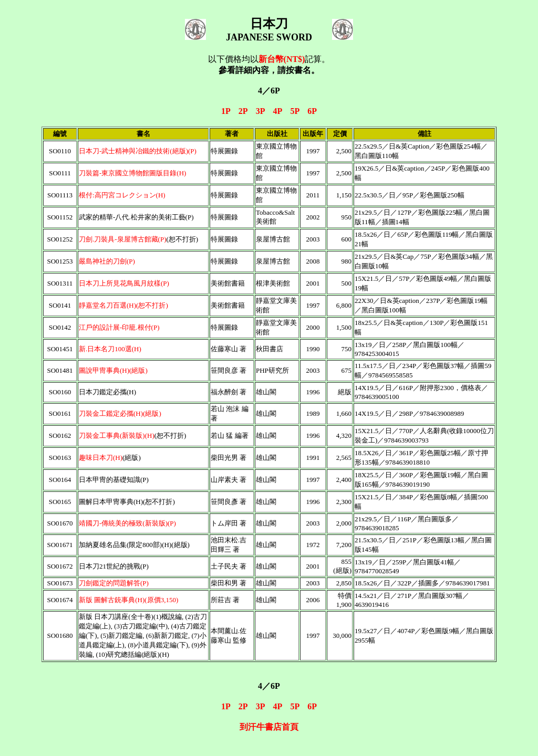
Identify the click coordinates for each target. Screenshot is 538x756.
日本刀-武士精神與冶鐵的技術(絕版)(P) (138, 151)
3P (260, 111)
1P (226, 111)
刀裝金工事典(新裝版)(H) (117, 435)
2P (243, 111)
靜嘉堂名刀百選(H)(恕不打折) (123, 305)
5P (294, 111)
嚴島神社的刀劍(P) (107, 261)
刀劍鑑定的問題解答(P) (114, 583)
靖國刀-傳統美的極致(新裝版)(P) (127, 523)
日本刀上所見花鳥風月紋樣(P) (124, 283)
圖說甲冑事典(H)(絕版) (113, 370)
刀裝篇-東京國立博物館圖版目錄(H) (132, 173)
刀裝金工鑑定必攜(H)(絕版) (120, 413)
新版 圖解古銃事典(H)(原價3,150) (128, 600)
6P (312, 111)
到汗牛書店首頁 (269, 727)
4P (278, 111)
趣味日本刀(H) (101, 458)
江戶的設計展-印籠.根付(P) (119, 327)
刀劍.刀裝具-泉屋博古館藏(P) (122, 239)
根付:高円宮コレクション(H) (122, 195)
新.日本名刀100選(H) (110, 349)
